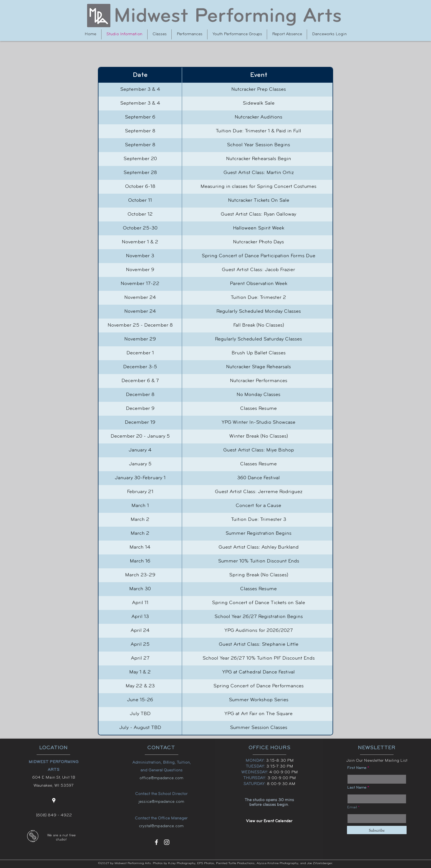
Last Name (357, 788)
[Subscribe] (377, 830)
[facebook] (156, 842)
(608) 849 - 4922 (54, 815)
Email (352, 808)
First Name (357, 768)
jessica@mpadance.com (161, 802)
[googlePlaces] (54, 801)
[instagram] (167, 842)
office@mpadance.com (161, 778)
